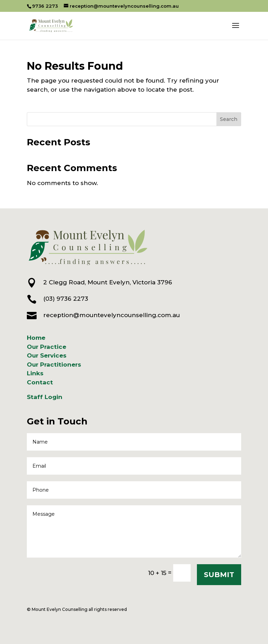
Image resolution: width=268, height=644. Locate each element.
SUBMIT (219, 575)
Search (229, 119)
